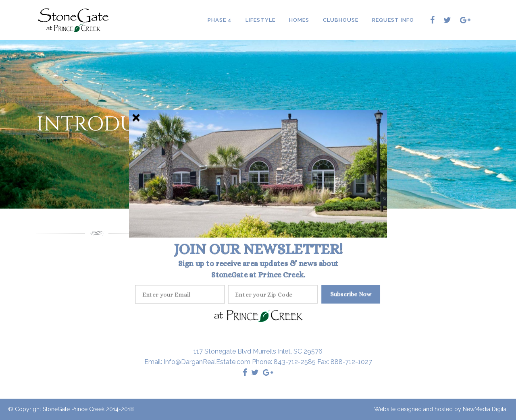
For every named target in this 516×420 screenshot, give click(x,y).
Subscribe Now (351, 294)
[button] (258, 249)
